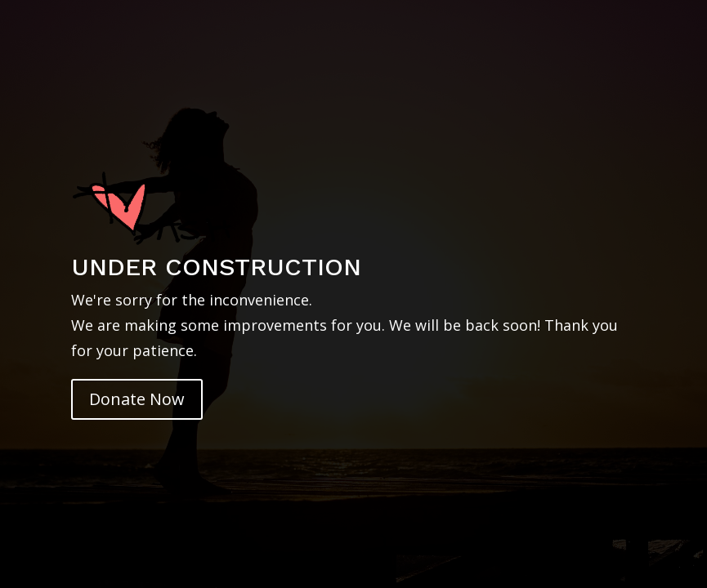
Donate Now (137, 399)
